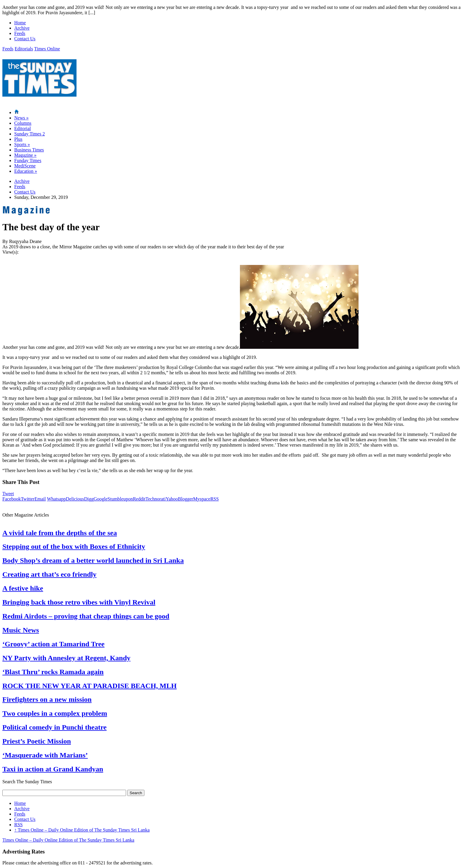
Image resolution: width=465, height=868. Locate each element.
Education (26, 171)
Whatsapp (56, 499)
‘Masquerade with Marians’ (45, 755)
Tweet (8, 494)
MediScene (25, 166)
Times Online (47, 49)
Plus (18, 139)
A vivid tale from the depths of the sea (60, 533)
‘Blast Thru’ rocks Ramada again (53, 672)
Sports (22, 144)
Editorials (24, 49)
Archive (22, 28)
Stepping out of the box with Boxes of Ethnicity (74, 546)
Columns (23, 123)
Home (20, 23)
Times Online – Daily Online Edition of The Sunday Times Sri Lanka (82, 830)
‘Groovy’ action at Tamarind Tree (53, 644)
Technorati (156, 499)
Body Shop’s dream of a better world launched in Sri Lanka (93, 560)
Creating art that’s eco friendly (49, 574)
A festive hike (23, 588)
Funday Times (28, 160)
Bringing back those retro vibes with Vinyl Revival (79, 602)
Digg (89, 499)
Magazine (25, 155)
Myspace (202, 499)
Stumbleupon (120, 499)
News (21, 118)
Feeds (20, 33)
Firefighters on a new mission (47, 699)
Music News (21, 630)
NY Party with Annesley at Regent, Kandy (66, 658)
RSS (214, 499)
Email (40, 499)
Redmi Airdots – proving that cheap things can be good (86, 616)
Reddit (139, 499)
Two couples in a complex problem (55, 713)
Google (100, 499)
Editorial (23, 128)
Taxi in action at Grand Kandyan (53, 769)
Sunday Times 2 (30, 134)
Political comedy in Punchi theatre (55, 727)
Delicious (75, 499)
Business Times (29, 150)
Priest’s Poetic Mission (37, 741)
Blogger (186, 499)
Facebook (12, 499)
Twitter (28, 499)
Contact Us (25, 39)
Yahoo (172, 499)
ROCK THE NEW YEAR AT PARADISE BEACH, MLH (90, 686)
